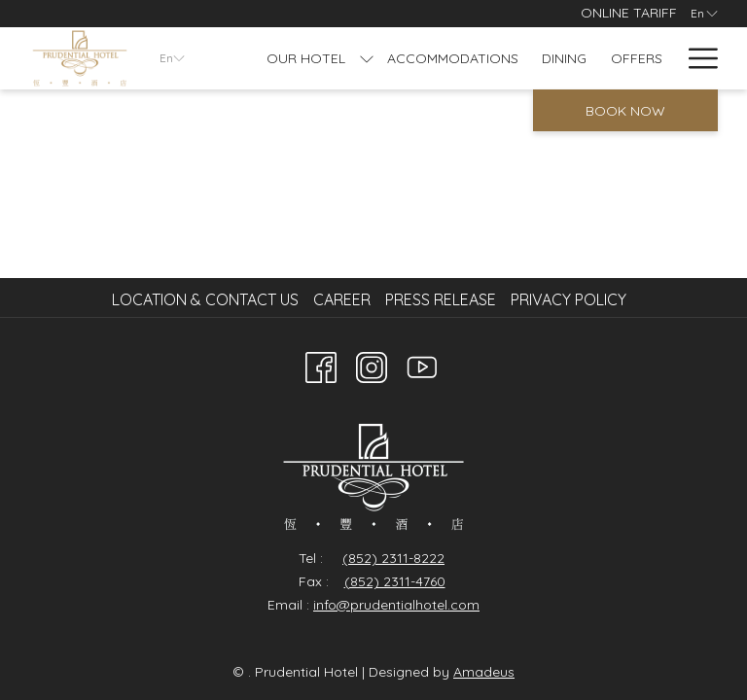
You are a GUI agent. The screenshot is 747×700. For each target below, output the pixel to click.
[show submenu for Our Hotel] (367, 58)
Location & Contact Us (205, 299)
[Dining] (565, 58)
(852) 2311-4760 (395, 581)
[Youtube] (422, 364)
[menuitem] (208, 299)
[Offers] (637, 58)
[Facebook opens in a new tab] (321, 364)
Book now (625, 111)
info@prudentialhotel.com (396, 605)
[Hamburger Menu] (696, 58)
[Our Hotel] (306, 58)
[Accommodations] (453, 58)
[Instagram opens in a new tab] (372, 364)
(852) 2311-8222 (393, 558)
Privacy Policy (569, 299)
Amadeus (484, 672)
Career (342, 299)
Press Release (441, 299)
